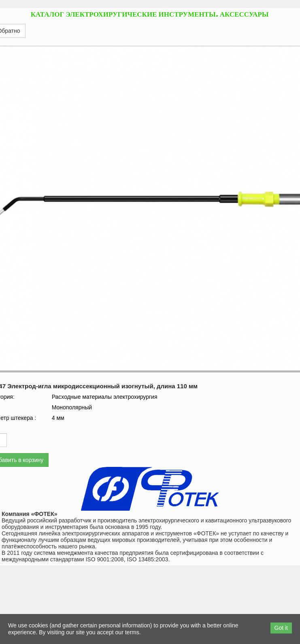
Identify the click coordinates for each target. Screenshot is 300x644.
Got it (281, 628)
